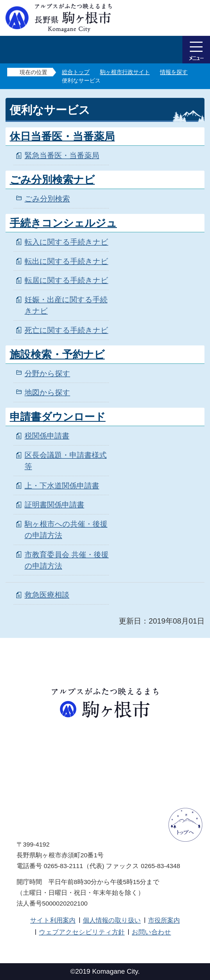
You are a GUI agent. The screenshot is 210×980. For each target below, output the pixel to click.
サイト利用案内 (53, 920)
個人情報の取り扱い (112, 920)
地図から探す (47, 392)
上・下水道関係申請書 (62, 486)
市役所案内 (164, 920)
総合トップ (76, 72)
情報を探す (174, 72)
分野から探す (47, 373)
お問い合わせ (151, 932)
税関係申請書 (47, 436)
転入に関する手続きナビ (66, 242)
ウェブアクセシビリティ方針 (82, 932)
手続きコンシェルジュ (63, 223)
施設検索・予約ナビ (57, 355)
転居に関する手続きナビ (66, 280)
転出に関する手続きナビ (66, 261)
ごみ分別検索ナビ (52, 180)
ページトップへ (185, 825)
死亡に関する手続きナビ (66, 330)
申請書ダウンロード (58, 417)
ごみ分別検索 (47, 199)
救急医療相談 (47, 595)
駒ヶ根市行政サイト (125, 72)
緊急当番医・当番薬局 (62, 155)
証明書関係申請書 (54, 505)
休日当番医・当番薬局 (62, 136)
